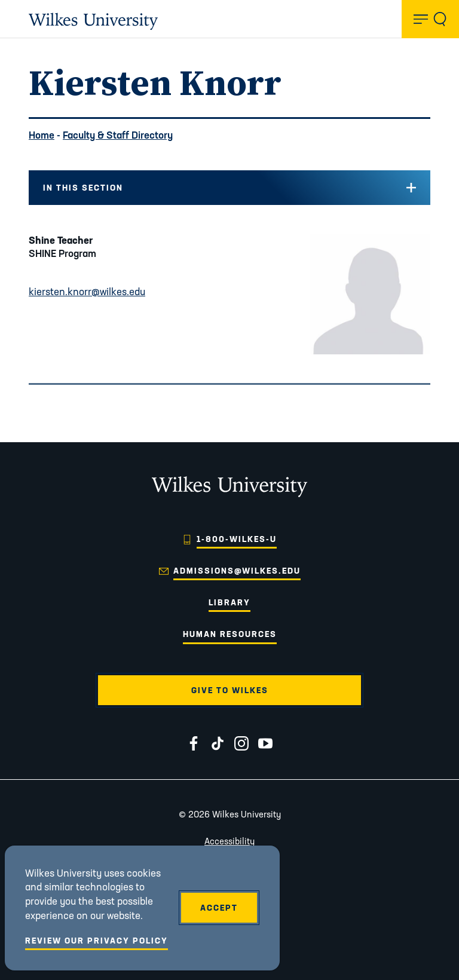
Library (229, 602)
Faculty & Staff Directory (118, 135)
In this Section (83, 188)
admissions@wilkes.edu (237, 571)
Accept (219, 908)
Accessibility (229, 841)
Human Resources (230, 634)
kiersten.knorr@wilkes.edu (87, 291)
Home (42, 135)
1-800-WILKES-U (237, 539)
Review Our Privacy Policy (97, 941)
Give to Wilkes (230, 690)
